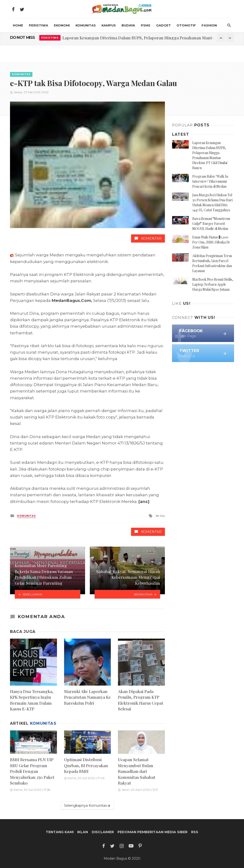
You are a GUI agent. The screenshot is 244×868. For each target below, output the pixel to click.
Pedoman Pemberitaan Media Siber (152, 832)
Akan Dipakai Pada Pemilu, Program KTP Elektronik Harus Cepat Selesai (141, 700)
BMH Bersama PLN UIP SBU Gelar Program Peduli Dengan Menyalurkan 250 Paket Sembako (32, 771)
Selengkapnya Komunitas (87, 806)
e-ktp (161, 516)
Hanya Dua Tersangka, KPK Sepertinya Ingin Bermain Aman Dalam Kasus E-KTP (32, 700)
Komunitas (86, 25)
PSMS (146, 25)
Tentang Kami (60, 832)
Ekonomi (62, 25)
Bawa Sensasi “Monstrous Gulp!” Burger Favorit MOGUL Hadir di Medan (211, 224)
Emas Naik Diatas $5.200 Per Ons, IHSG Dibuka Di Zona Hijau (211, 242)
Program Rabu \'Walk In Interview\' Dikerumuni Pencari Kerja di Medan (210, 181)
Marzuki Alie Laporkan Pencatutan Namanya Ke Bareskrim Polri (87, 697)
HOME (18, 25)
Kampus (109, 25)
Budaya (128, 25)
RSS (195, 832)
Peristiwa (38, 25)
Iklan (83, 832)
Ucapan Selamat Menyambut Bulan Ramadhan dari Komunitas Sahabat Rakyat (137, 771)
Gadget (163, 25)
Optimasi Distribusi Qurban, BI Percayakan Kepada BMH (86, 765)
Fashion (209, 25)
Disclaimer (103, 832)
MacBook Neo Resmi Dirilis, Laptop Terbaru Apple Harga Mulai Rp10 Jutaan (213, 284)
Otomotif (186, 25)
